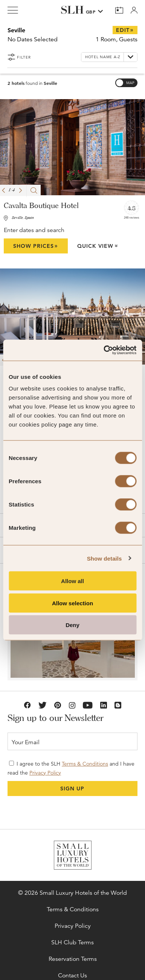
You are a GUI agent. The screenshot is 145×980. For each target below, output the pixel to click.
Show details (105, 558)
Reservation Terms (73, 959)
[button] (3, 190)
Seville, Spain (23, 218)
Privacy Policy (45, 773)
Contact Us (72, 975)
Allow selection (72, 603)
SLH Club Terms (72, 942)
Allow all (72, 581)
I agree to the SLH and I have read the (71, 768)
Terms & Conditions (85, 764)
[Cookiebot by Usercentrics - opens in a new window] (104, 350)
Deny (72, 625)
